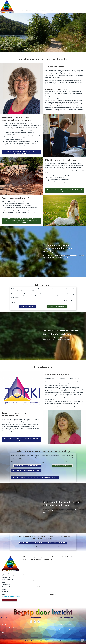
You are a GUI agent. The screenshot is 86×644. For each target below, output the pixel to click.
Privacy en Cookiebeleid (65, 625)
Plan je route (10, 600)
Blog (58, 10)
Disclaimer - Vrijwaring (65, 630)
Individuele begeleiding (40, 10)
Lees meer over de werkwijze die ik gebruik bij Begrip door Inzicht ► (65, 190)
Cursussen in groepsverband (57, 306)
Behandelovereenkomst (65, 627)
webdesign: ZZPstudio (55, 641)
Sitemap (43, 641)
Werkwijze (28, 10)
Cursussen (51, 10)
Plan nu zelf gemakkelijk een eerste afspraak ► (26, 470)
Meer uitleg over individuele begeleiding (27, 466)
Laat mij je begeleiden (64, 41)
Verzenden (52, 595)
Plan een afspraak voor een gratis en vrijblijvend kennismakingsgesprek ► (35, 478)
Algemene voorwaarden (65, 622)
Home (22, 10)
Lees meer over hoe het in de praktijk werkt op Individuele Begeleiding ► (21, 152)
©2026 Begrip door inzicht (32, 641)
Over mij (64, 10)
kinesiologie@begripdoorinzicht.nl (11, 596)
